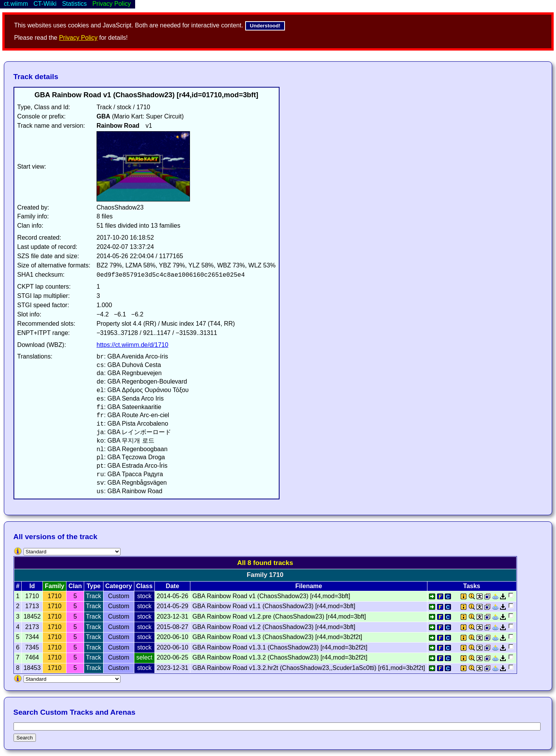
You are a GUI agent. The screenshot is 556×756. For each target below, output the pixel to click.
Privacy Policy (78, 38)
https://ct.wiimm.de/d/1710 (132, 345)
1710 (55, 596)
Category (119, 586)
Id (32, 586)
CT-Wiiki (45, 4)
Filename (309, 586)
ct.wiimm (16, 4)
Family (55, 586)
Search (25, 738)
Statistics (75, 4)
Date (172, 586)
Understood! (265, 26)
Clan (75, 586)
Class (144, 586)
